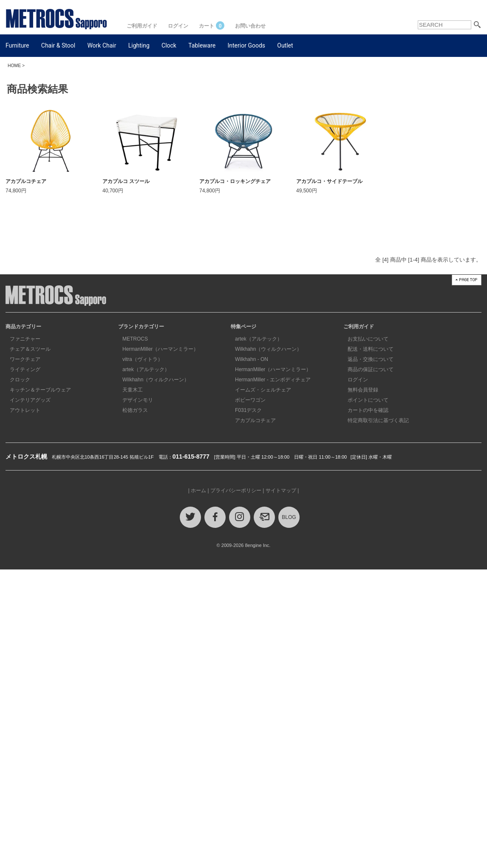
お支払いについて (368, 339)
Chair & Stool (58, 45)
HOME (14, 66)
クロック (20, 380)
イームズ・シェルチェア (263, 390)
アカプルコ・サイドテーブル (329, 181)
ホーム (198, 490)
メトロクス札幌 (26, 457)
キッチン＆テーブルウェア (40, 390)
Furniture (17, 45)
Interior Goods (247, 45)
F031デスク (248, 410)
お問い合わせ (250, 26)
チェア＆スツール (30, 349)
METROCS (135, 339)
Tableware (202, 45)
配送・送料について (371, 349)
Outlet (285, 45)
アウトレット (25, 410)
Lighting (139, 45)
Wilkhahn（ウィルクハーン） (156, 380)
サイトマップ (281, 490)
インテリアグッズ (30, 400)
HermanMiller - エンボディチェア (273, 380)
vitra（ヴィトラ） (143, 359)
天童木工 (133, 390)
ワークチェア (25, 359)
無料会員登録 (363, 390)
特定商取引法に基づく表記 (378, 420)
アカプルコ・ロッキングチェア (235, 181)
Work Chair (102, 45)
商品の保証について (371, 369)
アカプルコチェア (26, 181)
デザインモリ (138, 400)
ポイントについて (368, 400)
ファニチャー (25, 339)
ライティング (25, 369)
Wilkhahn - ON (252, 359)
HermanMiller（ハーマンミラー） (160, 349)
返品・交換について (371, 359)
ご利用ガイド (142, 26)
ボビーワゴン (250, 400)
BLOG (289, 517)
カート (212, 26)
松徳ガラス (135, 410)
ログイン (178, 26)
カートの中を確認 (368, 410)
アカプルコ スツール (126, 181)
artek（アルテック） (146, 369)
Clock (169, 45)
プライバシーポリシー (236, 490)
